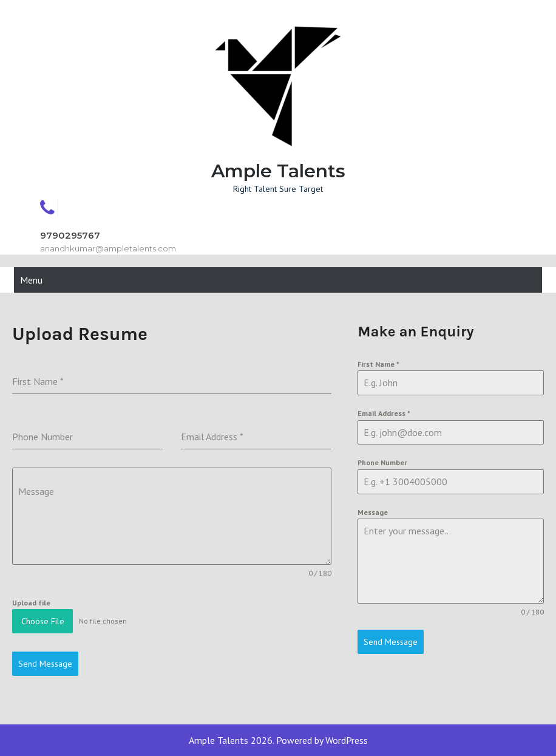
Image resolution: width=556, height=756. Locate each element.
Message (373, 512)
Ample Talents (278, 171)
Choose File (43, 621)
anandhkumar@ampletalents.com (108, 248)
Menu (31, 280)
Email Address (384, 413)
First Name (378, 364)
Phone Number (382, 462)
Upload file (31, 603)
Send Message (391, 642)
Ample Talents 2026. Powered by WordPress (278, 740)
